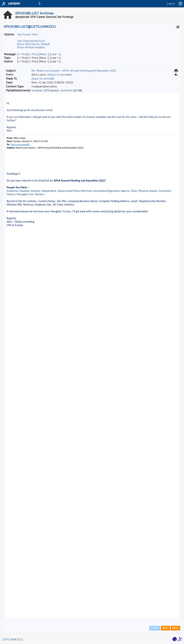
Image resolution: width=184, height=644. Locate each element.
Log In (171, 4)
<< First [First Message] (22, 54)
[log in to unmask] (60, 75)
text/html (66, 90)
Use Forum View (27, 34)
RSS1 (165, 628)
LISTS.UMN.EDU (12, 639)
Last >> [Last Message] (55, 54)
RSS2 (175, 628)
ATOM (155, 628)
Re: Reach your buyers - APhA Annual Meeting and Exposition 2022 (74, 71)
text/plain (37, 90)
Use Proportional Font (31, 41)
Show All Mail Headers (31, 47)
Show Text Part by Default (34, 44)
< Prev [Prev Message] (34, 54)
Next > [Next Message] (44, 54)
